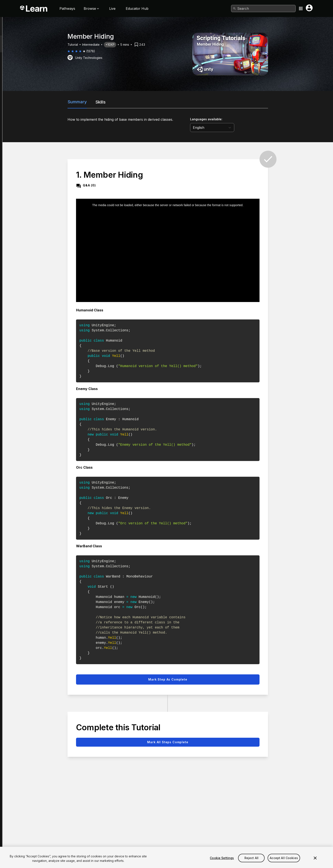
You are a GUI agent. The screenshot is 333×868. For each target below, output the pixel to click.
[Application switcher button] (301, 9)
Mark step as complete (204, 679)
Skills (136, 102)
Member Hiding (29, 28)
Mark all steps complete (204, 742)
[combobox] (263, 9)
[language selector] (248, 128)
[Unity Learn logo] (34, 9)
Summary (113, 102)
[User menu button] (309, 8)
